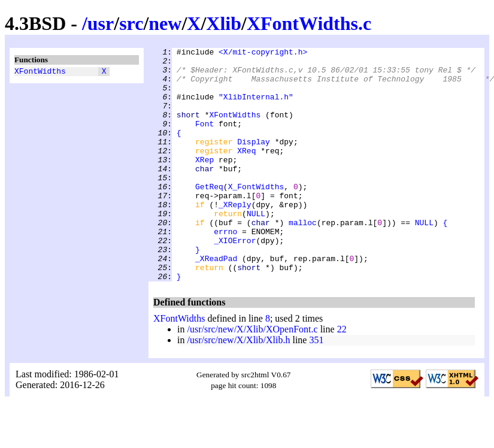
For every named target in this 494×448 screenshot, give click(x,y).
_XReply (235, 237)
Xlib (224, 23)
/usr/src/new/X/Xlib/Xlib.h (238, 387)
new (165, 23)
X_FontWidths (256, 215)
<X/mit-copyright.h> (263, 53)
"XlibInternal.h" (256, 107)
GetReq (209, 215)
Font (204, 140)
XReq (246, 172)
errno (225, 269)
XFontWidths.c (309, 23)
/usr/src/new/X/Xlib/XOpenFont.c (252, 376)
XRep (204, 183)
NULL (256, 247)
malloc (303, 258)
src (131, 23)
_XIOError (235, 280)
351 (316, 387)
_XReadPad (216, 301)
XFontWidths (40, 72)
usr (101, 23)
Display (254, 161)
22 (342, 376)
